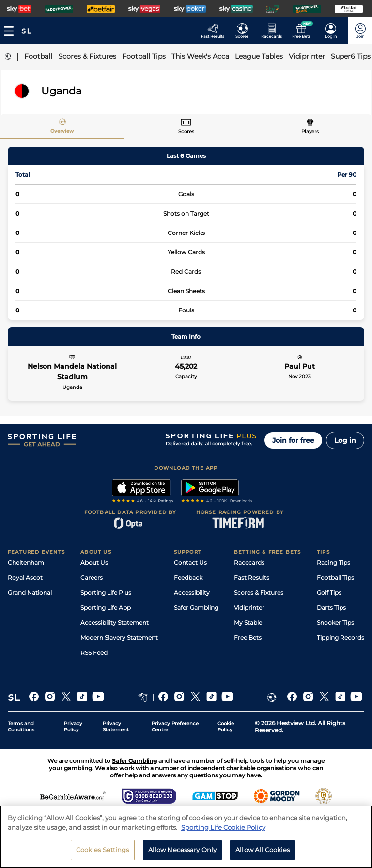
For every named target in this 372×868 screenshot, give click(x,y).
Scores (186, 132)
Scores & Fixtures (259, 593)
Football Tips (335, 578)
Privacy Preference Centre (175, 727)
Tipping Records (341, 638)
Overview (62, 131)
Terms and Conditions (21, 727)
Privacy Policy (73, 727)
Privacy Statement (116, 727)
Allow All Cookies (263, 852)
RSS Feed (94, 653)
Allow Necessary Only (183, 852)
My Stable (248, 623)
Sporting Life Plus (106, 593)
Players (310, 132)
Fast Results (252, 578)
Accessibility (192, 593)
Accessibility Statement (115, 623)
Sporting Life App (106, 608)
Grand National (30, 593)
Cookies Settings (103, 852)
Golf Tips (329, 593)
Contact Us (190, 563)
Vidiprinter (249, 608)
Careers (92, 578)
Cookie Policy (226, 727)
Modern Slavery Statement (119, 638)
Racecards (249, 563)
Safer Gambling (196, 608)
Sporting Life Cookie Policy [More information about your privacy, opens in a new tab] (223, 829)
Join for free (293, 440)
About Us (94, 563)
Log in (345, 440)
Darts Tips (331, 608)
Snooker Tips (335, 623)
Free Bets (248, 638)
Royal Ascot (25, 578)
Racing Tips (333, 563)
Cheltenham (26, 563)
